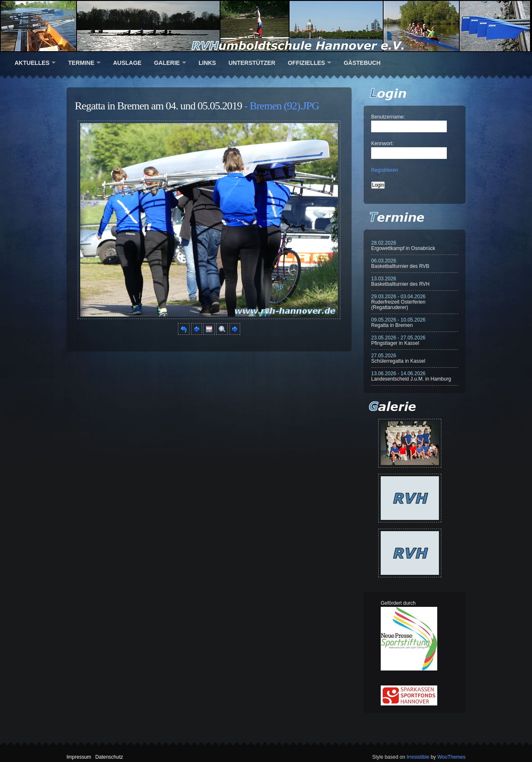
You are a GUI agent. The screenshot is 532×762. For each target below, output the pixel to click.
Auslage (127, 63)
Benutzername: (388, 117)
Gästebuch (362, 63)
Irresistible (418, 757)
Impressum (79, 757)
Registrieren (385, 170)
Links (207, 63)
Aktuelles (32, 63)
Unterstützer (252, 63)
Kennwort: (382, 143)
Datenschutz (109, 757)
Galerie (167, 63)
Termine (81, 63)
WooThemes (451, 757)
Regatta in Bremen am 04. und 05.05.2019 (158, 106)
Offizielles (306, 63)
